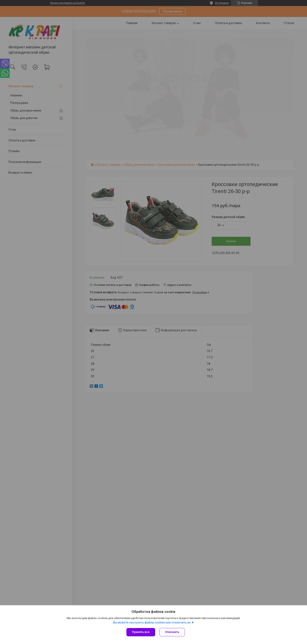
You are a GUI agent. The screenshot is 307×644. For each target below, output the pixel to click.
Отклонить (172, 632)
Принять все (141, 632)
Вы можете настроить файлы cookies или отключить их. (152, 622)
